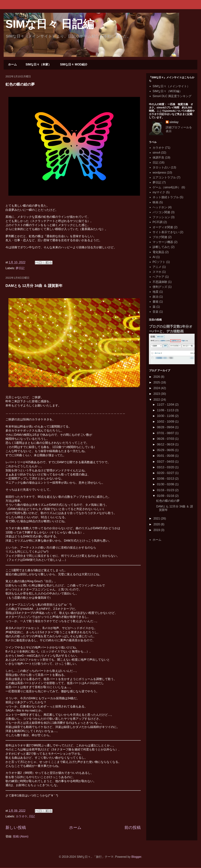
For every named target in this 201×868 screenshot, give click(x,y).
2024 (157, 388)
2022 (157, 400)
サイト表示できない (166, 232)
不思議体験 (160, 282)
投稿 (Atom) (21, 836)
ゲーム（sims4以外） (167, 187)
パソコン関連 (161, 212)
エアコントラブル (164, 177)
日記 (32, 816)
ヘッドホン (160, 207)
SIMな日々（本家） (38, 64)
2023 (157, 394)
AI (154, 257)
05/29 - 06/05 (166, 450)
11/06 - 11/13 (166, 410)
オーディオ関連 (163, 227)
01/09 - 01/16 (166, 496)
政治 (156, 297)
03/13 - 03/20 (166, 467)
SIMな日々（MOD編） (167, 91)
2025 (157, 382)
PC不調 (158, 222)
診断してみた (161, 247)
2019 (157, 530)
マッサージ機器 (163, 242)
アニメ (157, 267)
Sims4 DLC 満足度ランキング (172, 96)
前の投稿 (133, 827)
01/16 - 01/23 (166, 490)
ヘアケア (158, 277)
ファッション (161, 217)
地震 (156, 292)
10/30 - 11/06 (166, 416)
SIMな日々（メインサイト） (171, 86)
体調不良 (158, 158)
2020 (157, 524)
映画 (156, 202)
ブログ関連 (160, 237)
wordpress (159, 173)
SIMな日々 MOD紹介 (74, 64)
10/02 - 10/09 (166, 422)
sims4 (156, 153)
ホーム (12, 64)
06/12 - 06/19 (166, 444)
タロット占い (161, 167)
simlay (174, 122)
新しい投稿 (16, 827)
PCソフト (159, 262)
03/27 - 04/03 (166, 462)
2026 (157, 377)
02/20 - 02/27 (166, 473)
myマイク (159, 192)
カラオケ (22, 816)
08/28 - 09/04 (166, 427)
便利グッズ (160, 287)
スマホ (157, 272)
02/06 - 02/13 (166, 479)
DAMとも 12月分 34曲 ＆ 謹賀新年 (34, 286)
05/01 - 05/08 (166, 456)
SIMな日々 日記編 (50, 24)
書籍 (156, 302)
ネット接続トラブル (166, 197)
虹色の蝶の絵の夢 (20, 84)
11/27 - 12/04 (166, 405)
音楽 (156, 312)
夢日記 (20, 268)
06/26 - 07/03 (166, 439)
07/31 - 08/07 (166, 433)
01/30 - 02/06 (166, 484)
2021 (157, 518)
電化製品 (158, 252)
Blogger (136, 857)
